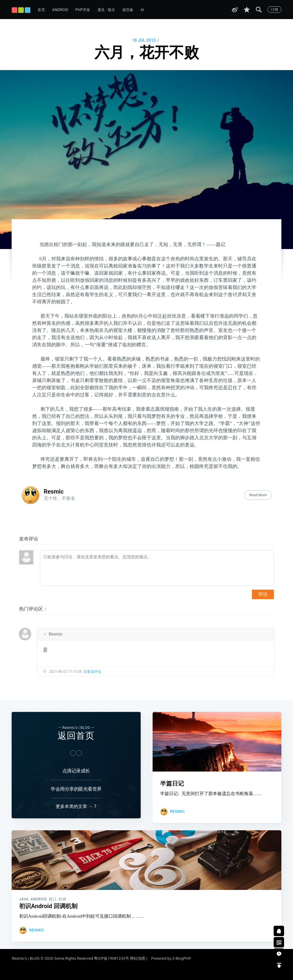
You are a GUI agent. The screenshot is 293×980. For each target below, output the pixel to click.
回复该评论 (92, 672)
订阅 (275, 10)
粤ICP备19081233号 (111, 958)
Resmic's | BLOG (26, 958)
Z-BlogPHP (182, 958)
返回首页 (76, 731)
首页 (41, 10)
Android (60, 10)
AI (142, 10)
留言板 (128, 10)
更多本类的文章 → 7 (76, 802)
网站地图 (138, 958)
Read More (258, 495)
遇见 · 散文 (106, 10)
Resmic (54, 491)
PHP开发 (83, 10)
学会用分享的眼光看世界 (76, 784)
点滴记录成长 (76, 766)
